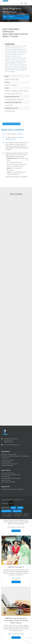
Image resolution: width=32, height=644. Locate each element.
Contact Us (26, 516)
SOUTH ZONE (6, 511)
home (4, 514)
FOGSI (20, 508)
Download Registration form (14, 138)
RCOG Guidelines (7, 516)
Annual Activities (18, 514)
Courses (11, 16)
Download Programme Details (11, 124)
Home (5, 16)
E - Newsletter (17, 516)
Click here (19, 134)
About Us (10, 514)
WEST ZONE (17, 511)
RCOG (13, 508)
